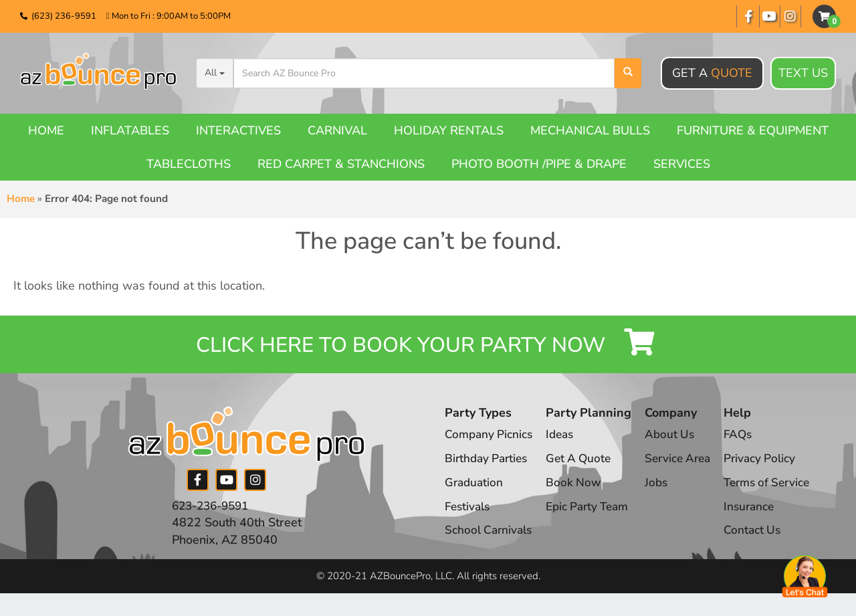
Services (682, 164)
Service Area (686, 468)
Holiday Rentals (449, 130)
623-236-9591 (214, 514)
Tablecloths (189, 164)
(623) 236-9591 (64, 16)
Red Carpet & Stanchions (341, 164)
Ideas (564, 443)
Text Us (803, 74)
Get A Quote (583, 468)
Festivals (469, 515)
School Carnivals (490, 539)
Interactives (238, 130)
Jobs (663, 492)
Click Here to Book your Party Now (428, 349)
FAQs (750, 443)
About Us (677, 443)
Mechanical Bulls (590, 130)
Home (46, 130)
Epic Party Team (594, 515)
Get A (712, 73)
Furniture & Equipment (753, 130)
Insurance (761, 515)
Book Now (577, 492)
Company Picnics (490, 443)
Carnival (337, 130)
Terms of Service (781, 492)
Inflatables (130, 130)
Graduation (475, 492)
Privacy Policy (772, 468)
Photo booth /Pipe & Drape (539, 164)
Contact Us (764, 539)
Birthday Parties (489, 468)
